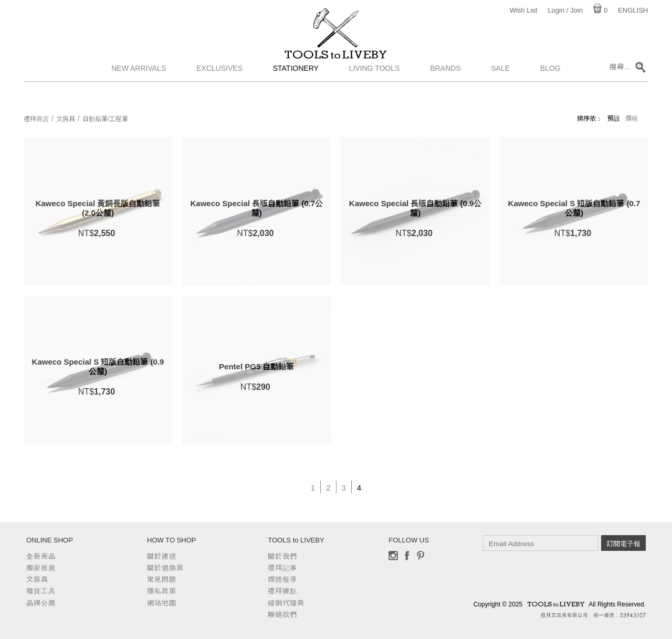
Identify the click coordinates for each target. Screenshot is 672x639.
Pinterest (421, 556)
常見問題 (162, 579)
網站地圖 (162, 603)
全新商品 (41, 556)
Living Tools (375, 92)
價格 (632, 119)
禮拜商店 (36, 119)
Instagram (393, 556)
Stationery (296, 92)
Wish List (524, 10)
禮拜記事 (282, 568)
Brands (445, 92)
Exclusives (219, 92)
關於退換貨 (165, 568)
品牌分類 (41, 603)
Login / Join (565, 10)
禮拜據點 (282, 591)
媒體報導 (282, 579)
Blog (550, 92)
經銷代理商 (286, 603)
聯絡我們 (282, 615)
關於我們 (282, 556)
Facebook (407, 556)
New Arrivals (139, 92)
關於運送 (162, 556)
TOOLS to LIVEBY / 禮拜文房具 (336, 67)
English (633, 10)
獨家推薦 (41, 568)
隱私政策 (162, 591)
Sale (500, 92)
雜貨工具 (41, 591)
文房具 (66, 119)
